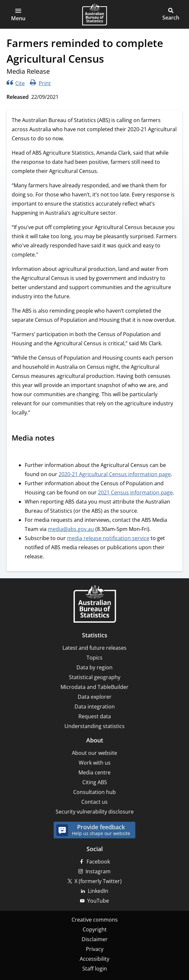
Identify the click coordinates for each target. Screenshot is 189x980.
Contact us (94, 802)
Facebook (98, 862)
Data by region (94, 667)
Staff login (95, 969)
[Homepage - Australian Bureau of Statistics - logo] (94, 14)
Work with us (95, 763)
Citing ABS (95, 782)
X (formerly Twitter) (98, 881)
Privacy (95, 949)
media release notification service (108, 538)
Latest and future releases (94, 648)
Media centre (94, 772)
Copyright (95, 929)
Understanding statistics (94, 726)
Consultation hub (94, 792)
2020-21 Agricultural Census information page (115, 474)
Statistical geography (95, 677)
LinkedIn (98, 891)
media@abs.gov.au (71, 529)
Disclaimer (95, 939)
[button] (18, 14)
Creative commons (95, 920)
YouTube (98, 901)
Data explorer (95, 697)
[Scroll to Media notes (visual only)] (61, 439)
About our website (94, 753)
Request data (95, 716)
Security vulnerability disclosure (95, 812)
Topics (94, 658)
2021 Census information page (135, 492)
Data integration (95, 707)
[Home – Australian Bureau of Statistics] (95, 605)
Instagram (98, 871)
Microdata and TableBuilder (94, 687)
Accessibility (94, 959)
